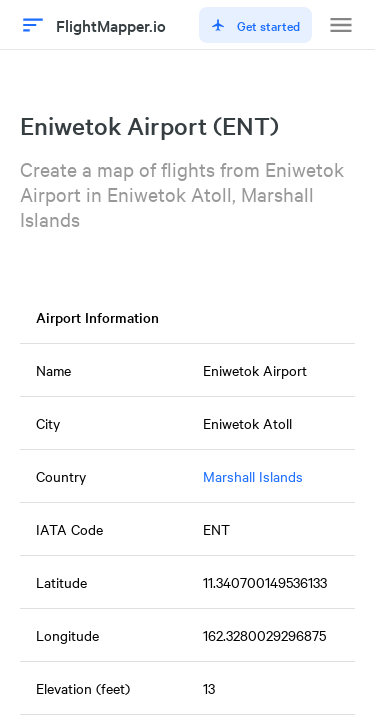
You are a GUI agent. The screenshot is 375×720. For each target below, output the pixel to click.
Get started (255, 25)
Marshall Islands (253, 476)
